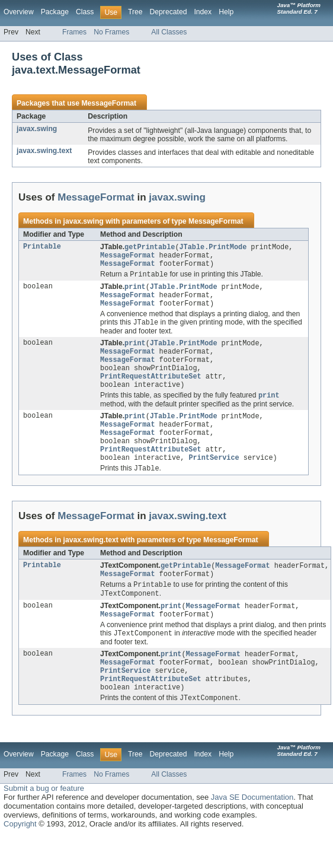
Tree (135, 12)
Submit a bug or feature (44, 821)
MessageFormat (109, 103)
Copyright (20, 856)
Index (203, 12)
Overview (19, 12)
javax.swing (37, 129)
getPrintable (150, 247)
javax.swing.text (44, 151)
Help (226, 12)
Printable (42, 247)
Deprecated (169, 12)
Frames (74, 32)
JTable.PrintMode (213, 247)
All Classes (169, 32)
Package (55, 12)
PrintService (214, 478)
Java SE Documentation (252, 830)
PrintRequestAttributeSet (151, 389)
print (135, 291)
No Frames (111, 32)
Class (85, 12)
